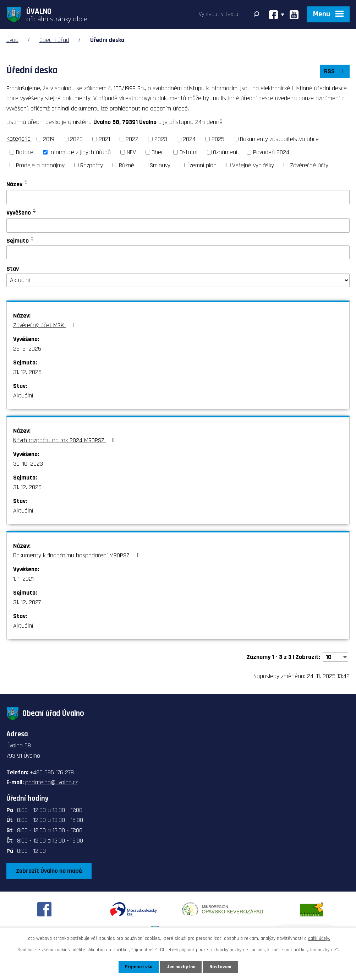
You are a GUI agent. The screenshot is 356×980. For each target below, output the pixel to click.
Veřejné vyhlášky (253, 165)
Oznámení (225, 152)
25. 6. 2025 (27, 349)
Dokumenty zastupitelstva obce (279, 139)
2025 (218, 139)
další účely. (319, 938)
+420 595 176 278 (52, 772)
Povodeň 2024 (271, 152)
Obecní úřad (54, 40)
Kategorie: (19, 139)
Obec (158, 152)
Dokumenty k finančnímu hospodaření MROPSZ (78, 555)
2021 (104, 139)
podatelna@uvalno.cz (51, 782)
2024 (189, 139)
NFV (131, 152)
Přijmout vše (139, 967)
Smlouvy (160, 165)
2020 (76, 139)
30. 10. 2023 (28, 464)
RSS (335, 71)
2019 (49, 139)
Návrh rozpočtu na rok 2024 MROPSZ (65, 440)
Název (14, 184)
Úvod (12, 40)
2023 (161, 139)
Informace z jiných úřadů (80, 152)
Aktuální (23, 396)
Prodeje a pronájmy (40, 165)
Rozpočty (92, 165)
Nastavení (220, 967)
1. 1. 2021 (23, 579)
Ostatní (188, 152)
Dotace (25, 152)
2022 (132, 139)
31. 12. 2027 (27, 602)
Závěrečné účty (309, 165)
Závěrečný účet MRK (45, 325)
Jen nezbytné (181, 967)
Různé (127, 165)
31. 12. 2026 (27, 372)
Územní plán (201, 165)
